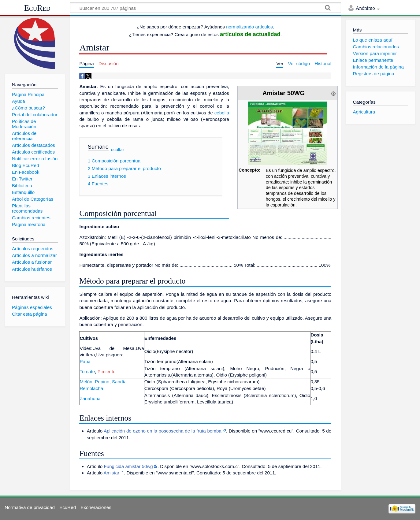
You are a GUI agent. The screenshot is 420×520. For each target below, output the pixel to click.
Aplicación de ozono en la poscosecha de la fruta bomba (163, 431)
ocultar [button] (118, 150)
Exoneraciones (96, 507)
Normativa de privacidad (30, 507)
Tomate (87, 371)
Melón (86, 382)
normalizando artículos (249, 27)
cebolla (222, 113)
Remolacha (91, 388)
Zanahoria (90, 398)
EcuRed (37, 8)
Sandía (119, 382)
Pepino (102, 382)
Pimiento (107, 371)
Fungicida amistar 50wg (128, 466)
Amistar (112, 473)
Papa (85, 361)
